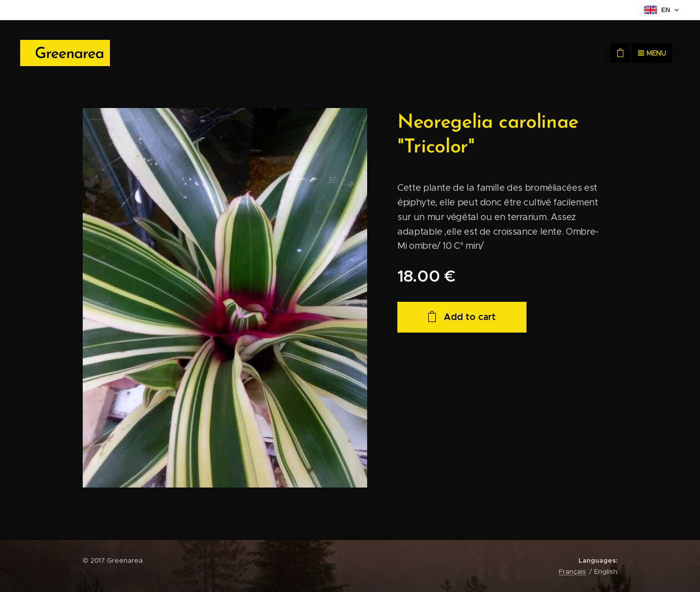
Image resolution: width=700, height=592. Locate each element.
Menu (652, 53)
